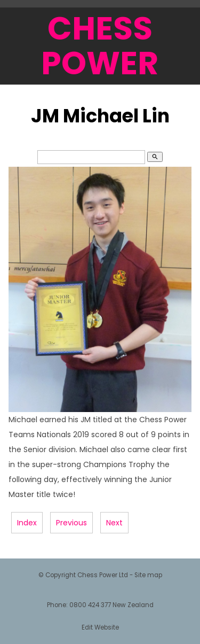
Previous (71, 523)
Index (27, 523)
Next (114, 523)
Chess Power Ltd (103, 575)
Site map (148, 575)
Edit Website (100, 627)
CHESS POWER (100, 46)
